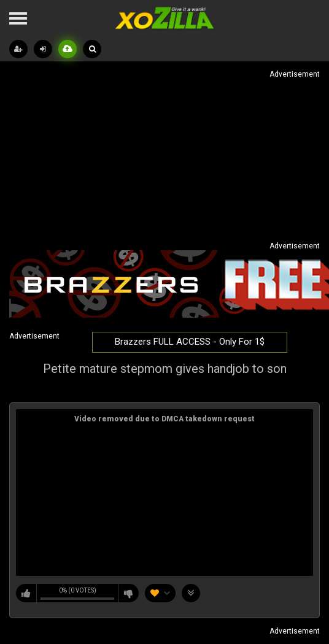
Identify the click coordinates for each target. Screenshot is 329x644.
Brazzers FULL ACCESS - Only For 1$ (190, 342)
